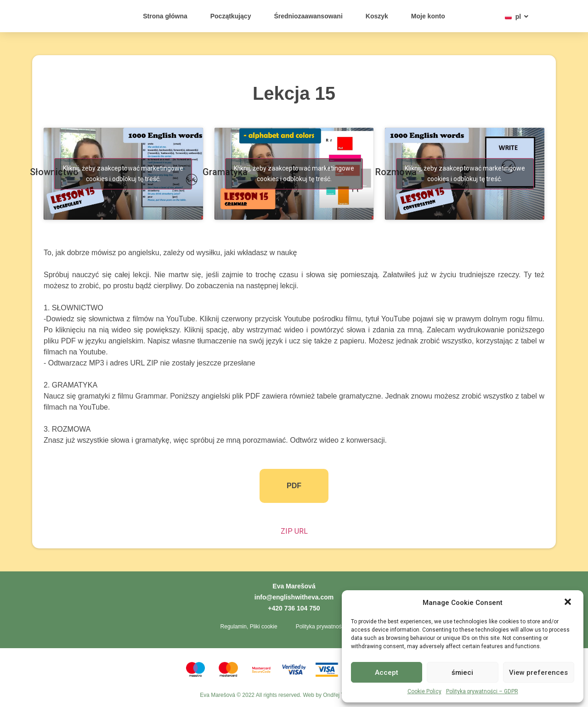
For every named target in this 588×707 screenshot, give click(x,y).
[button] (569, 598)
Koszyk (377, 16)
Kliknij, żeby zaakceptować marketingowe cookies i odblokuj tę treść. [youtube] (123, 174)
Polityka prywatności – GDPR (482, 691)
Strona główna (165, 16)
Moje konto (428, 16)
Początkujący (231, 16)
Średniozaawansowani (308, 16)
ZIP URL (294, 531)
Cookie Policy (424, 691)
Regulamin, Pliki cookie (249, 627)
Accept (387, 673)
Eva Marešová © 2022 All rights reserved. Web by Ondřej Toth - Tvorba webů (294, 696)
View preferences (538, 673)
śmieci (462, 673)
